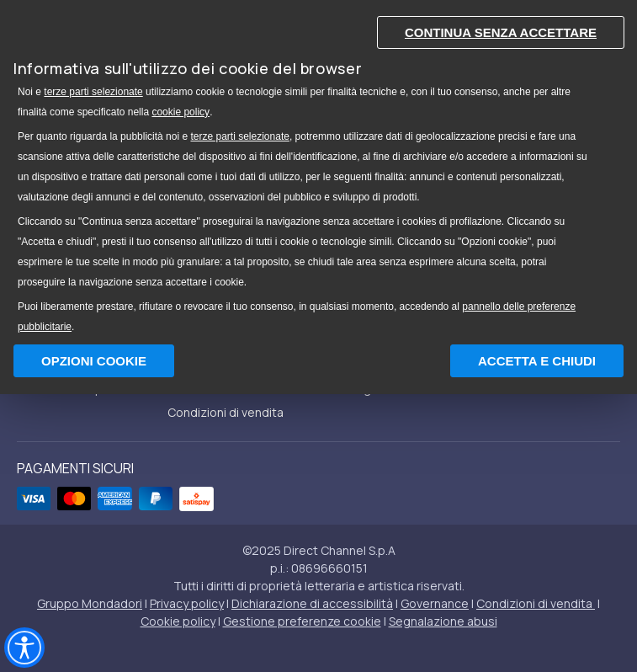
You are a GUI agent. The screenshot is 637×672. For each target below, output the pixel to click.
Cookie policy (178, 621)
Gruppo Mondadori (90, 603)
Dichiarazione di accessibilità (312, 603)
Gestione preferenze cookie (302, 621)
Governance (435, 603)
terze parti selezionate (93, 92)
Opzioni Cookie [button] (94, 361)
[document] (318, 171)
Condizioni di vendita (226, 412)
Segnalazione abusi (443, 621)
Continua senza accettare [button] (501, 32)
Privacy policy (187, 603)
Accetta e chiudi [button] (537, 361)
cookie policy (180, 112)
